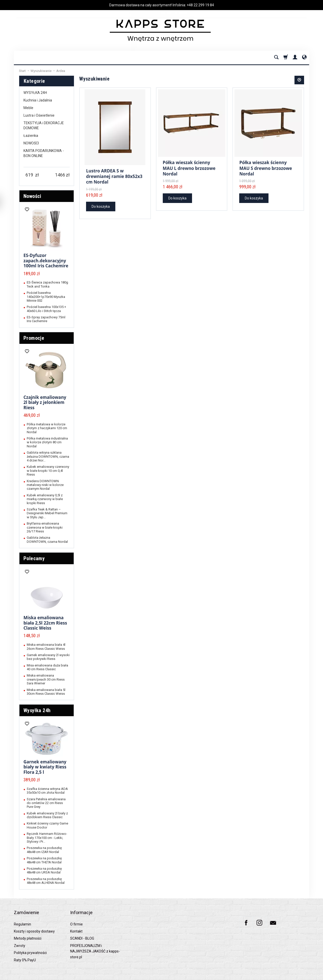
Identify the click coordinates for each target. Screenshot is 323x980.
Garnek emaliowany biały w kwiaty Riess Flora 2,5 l (45, 767)
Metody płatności (28, 931)
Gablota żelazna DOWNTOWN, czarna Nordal (47, 539)
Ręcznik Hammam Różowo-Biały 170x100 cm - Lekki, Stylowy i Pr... (47, 838)
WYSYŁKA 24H (35, 93)
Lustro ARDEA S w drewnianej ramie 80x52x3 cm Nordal (114, 177)
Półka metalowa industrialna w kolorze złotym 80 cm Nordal (47, 442)
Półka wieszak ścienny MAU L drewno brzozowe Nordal (189, 166)
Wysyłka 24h (37, 710)
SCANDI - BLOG (82, 931)
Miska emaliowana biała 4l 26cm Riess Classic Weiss (46, 647)
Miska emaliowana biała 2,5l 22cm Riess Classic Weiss (45, 623)
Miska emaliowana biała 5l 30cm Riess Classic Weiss (46, 692)
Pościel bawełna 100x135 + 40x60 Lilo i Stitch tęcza (46, 309)
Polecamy (34, 558)
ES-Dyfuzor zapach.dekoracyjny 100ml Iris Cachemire (46, 261)
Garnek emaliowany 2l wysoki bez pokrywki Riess (48, 657)
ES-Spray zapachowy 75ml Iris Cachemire (46, 319)
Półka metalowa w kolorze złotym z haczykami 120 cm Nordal (47, 428)
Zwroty (20, 939)
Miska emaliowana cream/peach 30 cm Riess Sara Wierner (46, 679)
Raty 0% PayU (25, 953)
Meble (28, 108)
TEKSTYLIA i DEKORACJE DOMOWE (44, 125)
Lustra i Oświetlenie (39, 115)
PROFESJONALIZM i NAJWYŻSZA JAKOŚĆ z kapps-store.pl (95, 944)
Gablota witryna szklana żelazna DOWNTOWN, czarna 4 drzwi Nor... (48, 456)
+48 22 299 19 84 (200, 5)
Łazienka (31, 136)
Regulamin (22, 917)
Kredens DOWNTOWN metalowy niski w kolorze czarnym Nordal (45, 485)
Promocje (34, 338)
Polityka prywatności (30, 946)
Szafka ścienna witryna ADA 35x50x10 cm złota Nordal (47, 791)
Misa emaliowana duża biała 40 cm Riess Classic (47, 667)
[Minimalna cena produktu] (29, 175)
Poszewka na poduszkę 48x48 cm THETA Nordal (44, 860)
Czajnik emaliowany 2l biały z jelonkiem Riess (45, 402)
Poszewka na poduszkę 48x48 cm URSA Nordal (44, 870)
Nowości (32, 196)
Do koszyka (101, 206)
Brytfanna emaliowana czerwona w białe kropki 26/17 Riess (45, 527)
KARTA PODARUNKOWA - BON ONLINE (44, 153)
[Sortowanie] (299, 80)
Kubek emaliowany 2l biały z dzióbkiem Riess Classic (47, 815)
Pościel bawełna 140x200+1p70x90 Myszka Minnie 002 (46, 297)
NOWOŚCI (31, 143)
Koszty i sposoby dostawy (34, 924)
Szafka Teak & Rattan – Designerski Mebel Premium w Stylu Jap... (47, 513)
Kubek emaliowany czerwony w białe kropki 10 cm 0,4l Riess (48, 471)
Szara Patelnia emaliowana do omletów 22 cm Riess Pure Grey (46, 803)
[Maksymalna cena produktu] (60, 175)
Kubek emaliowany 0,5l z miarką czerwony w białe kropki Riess (45, 499)
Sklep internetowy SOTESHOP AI (289, 975)
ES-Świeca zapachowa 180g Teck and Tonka (47, 284)
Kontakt (76, 924)
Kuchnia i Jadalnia (38, 100)
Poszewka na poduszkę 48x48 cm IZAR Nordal (44, 850)
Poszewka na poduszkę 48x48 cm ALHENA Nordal (46, 881)
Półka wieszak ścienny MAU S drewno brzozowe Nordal (266, 166)
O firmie (76, 917)
